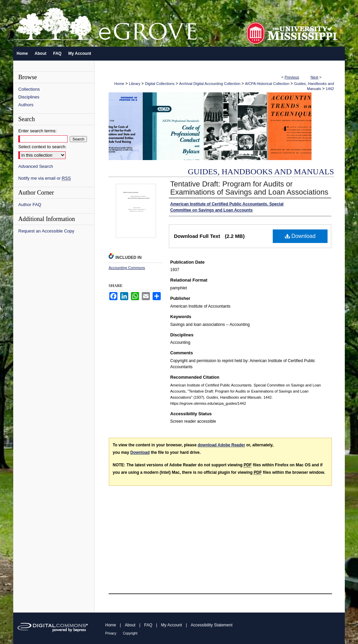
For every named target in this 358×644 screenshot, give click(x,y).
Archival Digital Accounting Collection (210, 84)
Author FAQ (30, 205)
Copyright (130, 633)
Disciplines (29, 97)
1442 (330, 89)
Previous (292, 77)
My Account (172, 625)
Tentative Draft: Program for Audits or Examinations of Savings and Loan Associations (249, 188)
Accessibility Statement (212, 625)
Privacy (111, 633)
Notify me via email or (44, 178)
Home (119, 84)
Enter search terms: (37, 131)
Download (300, 236)
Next (315, 77)
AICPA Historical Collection (267, 84)
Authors (26, 105)
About (130, 625)
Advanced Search (36, 166)
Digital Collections (160, 84)
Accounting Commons (127, 268)
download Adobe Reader (221, 445)
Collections (29, 89)
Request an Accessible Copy (46, 231)
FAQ (148, 625)
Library (135, 84)
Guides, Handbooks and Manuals (261, 172)
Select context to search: (42, 147)
